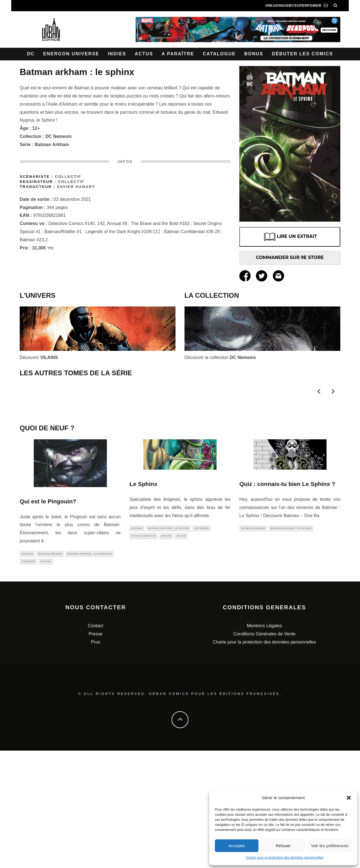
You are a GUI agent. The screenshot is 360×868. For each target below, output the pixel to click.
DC (31, 54)
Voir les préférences (330, 846)
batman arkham (50, 670)
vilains (46, 678)
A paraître (178, 54)
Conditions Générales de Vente (264, 751)
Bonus (254, 54)
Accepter (237, 846)
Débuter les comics (302, 54)
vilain (181, 653)
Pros (96, 759)
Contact (95, 743)
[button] (349, 798)
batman (27, 670)
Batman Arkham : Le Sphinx (169, 645)
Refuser (283, 846)
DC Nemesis (59, 136)
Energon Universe (71, 54)
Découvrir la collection (220, 357)
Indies (117, 54)
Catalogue (219, 54)
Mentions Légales (264, 743)
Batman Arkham (52, 145)
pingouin (28, 678)
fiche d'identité (143, 653)
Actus (144, 54)
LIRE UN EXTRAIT (290, 237)
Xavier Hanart (76, 187)
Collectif (68, 177)
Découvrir (39, 357)
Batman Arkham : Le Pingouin (90, 670)
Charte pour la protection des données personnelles (285, 858)
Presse (96, 751)
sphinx (166, 653)
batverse (202, 645)
